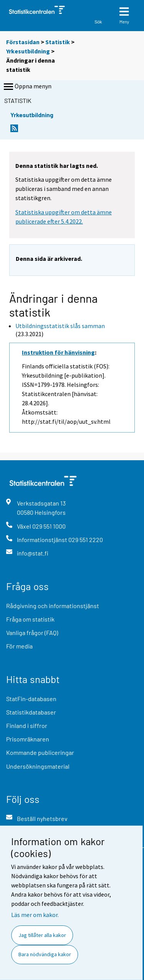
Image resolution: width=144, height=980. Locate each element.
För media (19, 646)
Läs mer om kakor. (35, 915)
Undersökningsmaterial (38, 766)
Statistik (58, 42)
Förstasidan (23, 42)
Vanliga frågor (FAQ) (32, 633)
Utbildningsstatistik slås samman (60, 326)
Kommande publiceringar (40, 752)
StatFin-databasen (31, 699)
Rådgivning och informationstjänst (53, 606)
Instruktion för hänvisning (58, 352)
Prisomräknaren (28, 739)
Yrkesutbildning (28, 51)
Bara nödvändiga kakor (45, 954)
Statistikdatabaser (31, 712)
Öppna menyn (27, 87)
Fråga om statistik (30, 619)
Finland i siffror (27, 725)
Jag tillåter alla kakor (42, 935)
